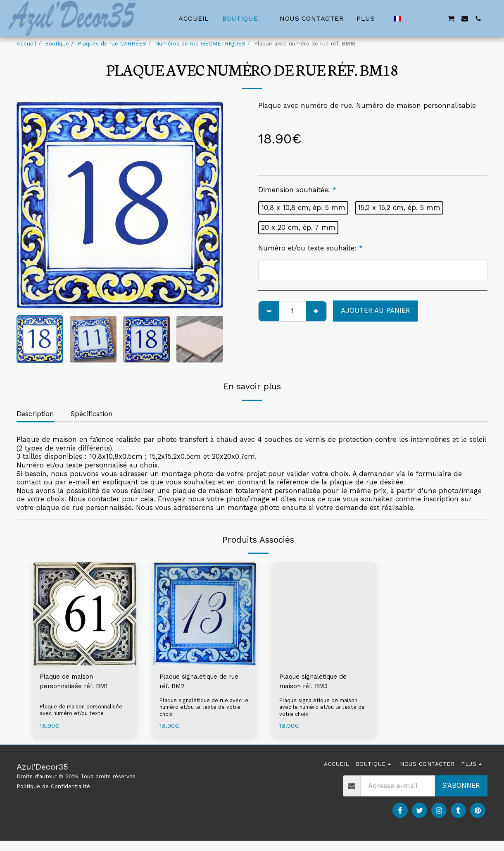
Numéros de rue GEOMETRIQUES (200, 44)
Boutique (57, 44)
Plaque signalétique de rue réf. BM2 (204, 682)
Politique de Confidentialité (53, 788)
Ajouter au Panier (375, 311)
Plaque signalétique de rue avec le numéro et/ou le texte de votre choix (202, 709)
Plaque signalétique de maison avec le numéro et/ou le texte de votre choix (320, 709)
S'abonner (461, 788)
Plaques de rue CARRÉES (112, 44)
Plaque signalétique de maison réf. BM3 (317, 682)
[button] (411, 19)
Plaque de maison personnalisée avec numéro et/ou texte (83, 711)
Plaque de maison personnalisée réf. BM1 (77, 682)
